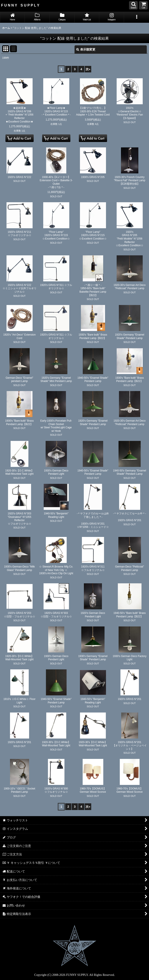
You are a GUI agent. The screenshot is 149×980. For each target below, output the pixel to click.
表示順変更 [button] (86, 49)
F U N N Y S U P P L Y (20, 5)
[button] (133, 5)
